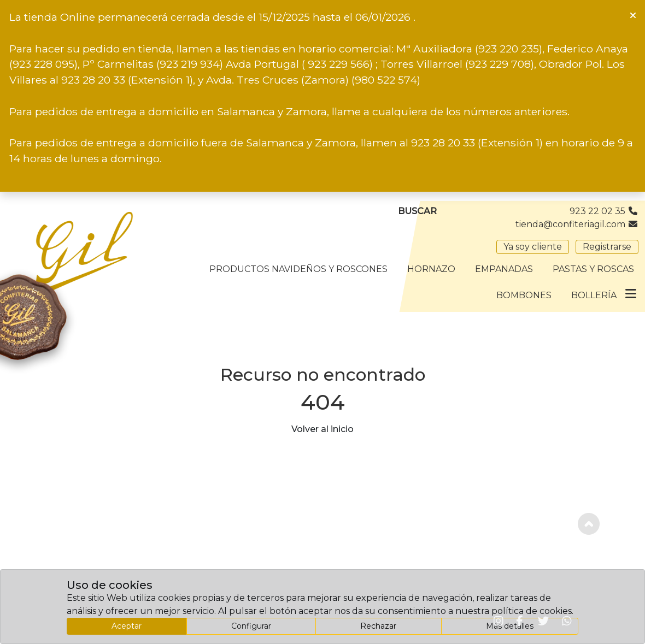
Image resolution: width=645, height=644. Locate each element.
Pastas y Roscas (593, 269)
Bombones (524, 295)
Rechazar (378, 626)
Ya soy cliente (533, 247)
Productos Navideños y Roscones (298, 269)
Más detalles (510, 626)
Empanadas (504, 269)
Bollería (594, 295)
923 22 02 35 (604, 211)
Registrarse (607, 247)
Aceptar (127, 626)
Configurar (251, 626)
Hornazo (431, 269)
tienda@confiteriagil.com (577, 224)
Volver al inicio (322, 429)
